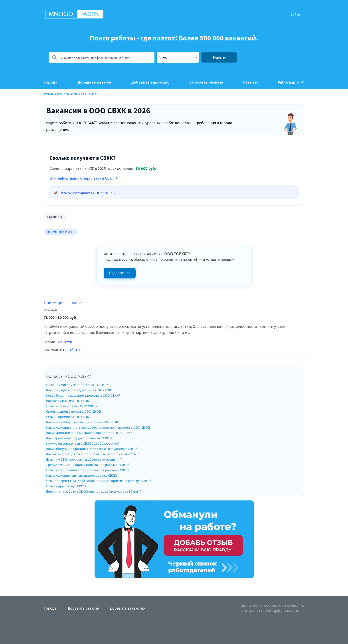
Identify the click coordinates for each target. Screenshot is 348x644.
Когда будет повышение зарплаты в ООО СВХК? (83, 395)
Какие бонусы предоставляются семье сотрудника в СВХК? (92, 449)
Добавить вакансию (150, 82)
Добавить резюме (94, 82)
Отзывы (250, 82)
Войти (295, 14)
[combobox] (178, 57)
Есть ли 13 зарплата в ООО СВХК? (72, 406)
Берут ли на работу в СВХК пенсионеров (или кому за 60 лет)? (94, 491)
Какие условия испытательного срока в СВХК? (82, 475)
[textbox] (178, 57)
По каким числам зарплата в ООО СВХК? (77, 385)
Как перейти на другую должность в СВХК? (79, 438)
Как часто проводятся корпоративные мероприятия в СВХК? (93, 454)
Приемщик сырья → (62, 302)
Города (51, 82)
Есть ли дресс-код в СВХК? (66, 486)
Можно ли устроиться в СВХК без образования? (83, 443)
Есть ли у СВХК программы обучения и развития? (84, 459)
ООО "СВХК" (89, 94)
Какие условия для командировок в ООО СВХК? (83, 422)
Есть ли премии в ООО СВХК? (68, 417)
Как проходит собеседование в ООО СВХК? (79, 390)
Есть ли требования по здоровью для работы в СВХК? (88, 470)
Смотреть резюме (206, 82)
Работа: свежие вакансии (61, 94)
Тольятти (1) (55, 217)
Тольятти (64, 342)
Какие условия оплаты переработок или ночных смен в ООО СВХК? (98, 427)
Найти (219, 57)
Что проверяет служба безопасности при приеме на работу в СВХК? (99, 481)
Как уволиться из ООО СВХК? (68, 401)
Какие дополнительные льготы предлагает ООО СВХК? (89, 433)
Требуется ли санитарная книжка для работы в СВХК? (88, 465)
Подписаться (120, 273)
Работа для (291, 82)
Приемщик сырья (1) (61, 232)
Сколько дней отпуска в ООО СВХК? (74, 411)
